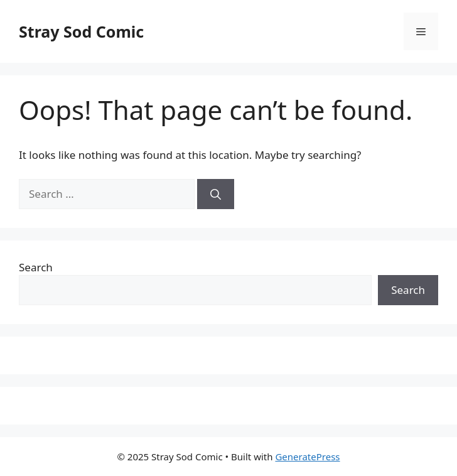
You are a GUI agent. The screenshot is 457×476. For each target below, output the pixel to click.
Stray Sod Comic (81, 31)
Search (36, 267)
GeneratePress (307, 457)
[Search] (216, 194)
